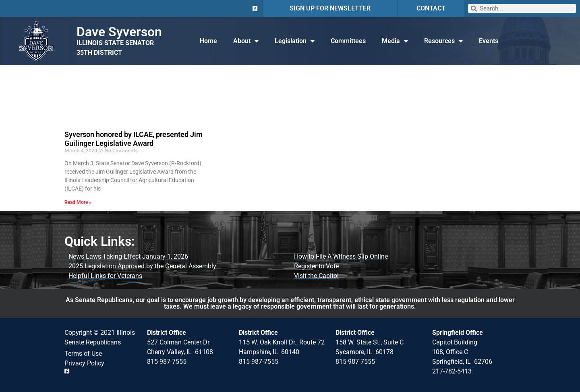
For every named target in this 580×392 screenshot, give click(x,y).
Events (489, 41)
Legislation (295, 41)
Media (395, 41)
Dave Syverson (119, 32)
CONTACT (431, 8)
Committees (348, 41)
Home (208, 41)
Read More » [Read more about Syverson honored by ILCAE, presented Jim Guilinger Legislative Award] (78, 202)
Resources (443, 41)
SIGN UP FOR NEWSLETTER (330, 8)
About (246, 41)
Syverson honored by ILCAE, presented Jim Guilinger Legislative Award (134, 139)
